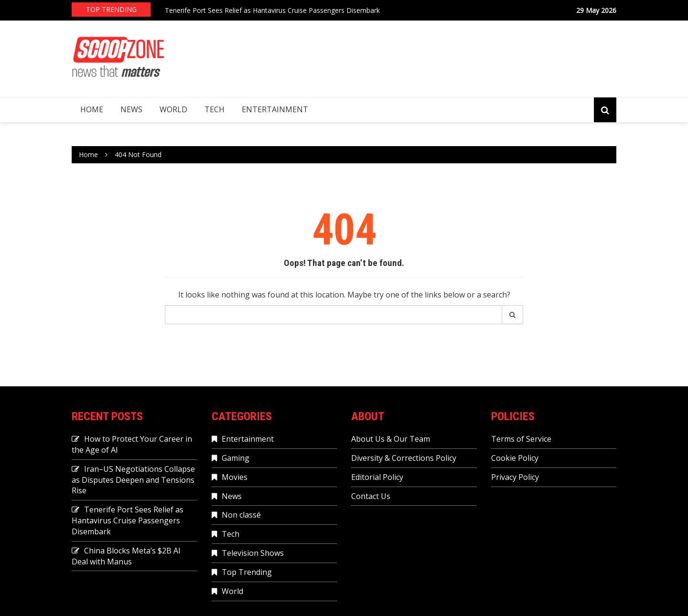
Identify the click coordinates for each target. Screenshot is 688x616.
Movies (235, 477)
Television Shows (253, 553)
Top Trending (247, 572)
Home (92, 109)
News (131, 109)
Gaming (236, 458)
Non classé (241, 515)
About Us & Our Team (391, 439)
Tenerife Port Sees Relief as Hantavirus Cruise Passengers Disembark (272, 10)
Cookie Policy (515, 458)
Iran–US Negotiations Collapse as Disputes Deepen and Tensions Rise (133, 480)
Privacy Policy (515, 477)
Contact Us (371, 496)
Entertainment (275, 109)
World (173, 109)
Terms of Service (521, 439)
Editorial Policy (377, 477)
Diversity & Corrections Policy (404, 458)
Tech (215, 109)
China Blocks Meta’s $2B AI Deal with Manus (126, 556)
